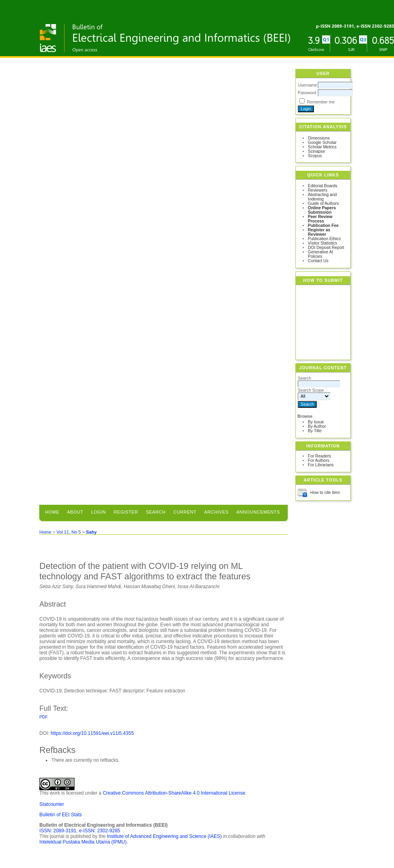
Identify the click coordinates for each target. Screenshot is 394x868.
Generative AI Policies (320, 254)
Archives (217, 512)
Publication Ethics (324, 239)
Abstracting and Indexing (322, 197)
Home (52, 512)
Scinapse (316, 151)
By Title (315, 431)
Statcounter (52, 804)
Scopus (315, 156)
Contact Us (318, 261)
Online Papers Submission (322, 210)
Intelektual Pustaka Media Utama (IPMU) (83, 842)
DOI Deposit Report (326, 248)
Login (98, 512)
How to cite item (325, 493)
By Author (317, 426)
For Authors (319, 460)
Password (307, 93)
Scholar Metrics (322, 147)
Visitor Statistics (322, 243)
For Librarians (321, 465)
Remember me (321, 102)
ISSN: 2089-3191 (58, 831)
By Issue (316, 422)
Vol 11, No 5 (69, 532)
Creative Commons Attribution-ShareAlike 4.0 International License (174, 793)
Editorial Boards (322, 186)
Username (307, 85)
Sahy (92, 532)
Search (156, 512)
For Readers (319, 456)
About (75, 512)
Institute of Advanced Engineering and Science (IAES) (164, 836)
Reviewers (318, 190)
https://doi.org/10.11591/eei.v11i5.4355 (92, 733)
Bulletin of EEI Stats (61, 815)
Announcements (258, 512)
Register (126, 512)
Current (185, 512)
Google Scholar (322, 143)
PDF (43, 717)
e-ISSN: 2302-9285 (100, 831)
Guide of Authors (323, 203)
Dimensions (319, 138)
